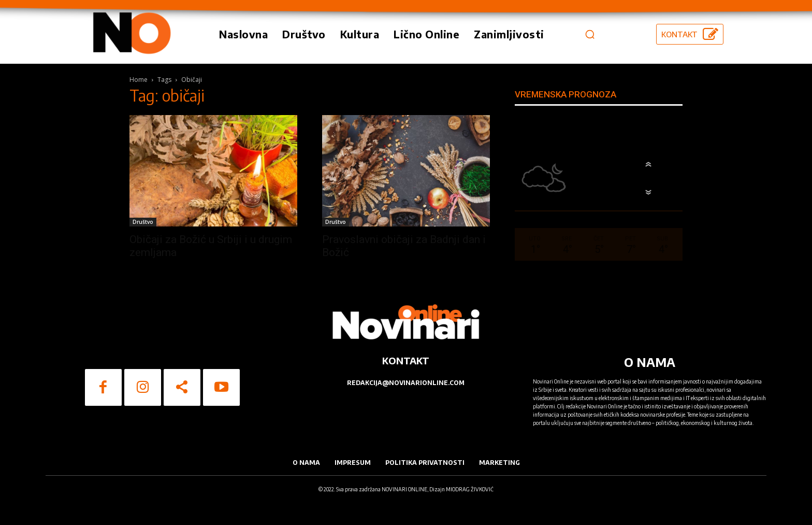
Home (139, 80)
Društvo (143, 222)
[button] (590, 34)
